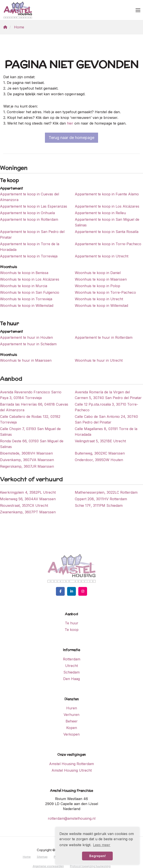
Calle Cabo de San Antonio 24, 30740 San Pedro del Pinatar (106, 419)
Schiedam (71, 672)
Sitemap (42, 857)
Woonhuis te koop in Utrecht (99, 299)
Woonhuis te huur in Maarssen (26, 360)
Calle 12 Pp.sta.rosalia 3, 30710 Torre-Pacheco (106, 407)
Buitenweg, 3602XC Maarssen (100, 453)
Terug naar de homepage (71, 138)
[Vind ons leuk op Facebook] (60, 591)
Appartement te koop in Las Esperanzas (34, 206)
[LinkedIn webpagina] (71, 591)
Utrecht (71, 666)
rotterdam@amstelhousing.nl (72, 818)
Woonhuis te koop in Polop (97, 286)
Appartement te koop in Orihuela (27, 213)
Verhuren (71, 715)
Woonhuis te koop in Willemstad (27, 306)
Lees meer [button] (102, 845)
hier (70, 123)
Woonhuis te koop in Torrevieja (26, 299)
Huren (72, 708)
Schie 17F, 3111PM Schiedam (99, 505)
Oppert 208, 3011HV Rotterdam (101, 499)
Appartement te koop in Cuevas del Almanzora (29, 197)
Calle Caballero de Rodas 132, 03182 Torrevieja (30, 419)
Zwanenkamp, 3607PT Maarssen (28, 512)
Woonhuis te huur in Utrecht (99, 360)
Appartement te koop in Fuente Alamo (107, 194)
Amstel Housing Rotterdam (71, 764)
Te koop (72, 630)
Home (27, 857)
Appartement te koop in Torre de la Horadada (30, 247)
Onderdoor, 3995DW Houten (99, 460)
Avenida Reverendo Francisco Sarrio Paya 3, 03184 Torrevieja (31, 395)
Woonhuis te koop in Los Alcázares (30, 279)
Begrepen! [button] (97, 856)
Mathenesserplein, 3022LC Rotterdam (106, 492)
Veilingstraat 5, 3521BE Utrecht (100, 441)
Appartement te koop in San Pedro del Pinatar (32, 234)
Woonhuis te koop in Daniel (98, 273)
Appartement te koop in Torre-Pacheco (108, 244)
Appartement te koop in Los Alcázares (107, 206)
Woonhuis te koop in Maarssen (101, 279)
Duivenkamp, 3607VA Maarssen (27, 460)
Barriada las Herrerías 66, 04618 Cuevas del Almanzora (34, 407)
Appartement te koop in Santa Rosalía (107, 232)
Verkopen (71, 734)
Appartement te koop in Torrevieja (29, 256)
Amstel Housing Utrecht (72, 770)
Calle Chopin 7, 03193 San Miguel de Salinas (30, 432)
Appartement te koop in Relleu (100, 213)
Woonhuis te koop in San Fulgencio (30, 292)
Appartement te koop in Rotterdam (29, 219)
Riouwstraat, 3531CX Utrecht (24, 505)
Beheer (72, 721)
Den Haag (71, 679)
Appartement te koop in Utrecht (102, 256)
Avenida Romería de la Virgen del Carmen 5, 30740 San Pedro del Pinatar (108, 395)
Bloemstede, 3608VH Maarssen (26, 453)
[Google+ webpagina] (83, 591)
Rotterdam (72, 659)
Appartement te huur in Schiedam (28, 344)
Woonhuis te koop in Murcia (24, 286)
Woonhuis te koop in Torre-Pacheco (105, 292)
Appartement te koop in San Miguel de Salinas (107, 222)
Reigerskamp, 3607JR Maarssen (27, 466)
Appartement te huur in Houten (26, 337)
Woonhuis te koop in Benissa (24, 273)
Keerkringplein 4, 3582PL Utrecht (28, 492)
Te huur (72, 623)
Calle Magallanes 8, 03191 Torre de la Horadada (106, 432)
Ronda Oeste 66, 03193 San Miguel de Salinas (32, 444)
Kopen (72, 728)
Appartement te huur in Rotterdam (104, 337)
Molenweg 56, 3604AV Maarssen (28, 499)
